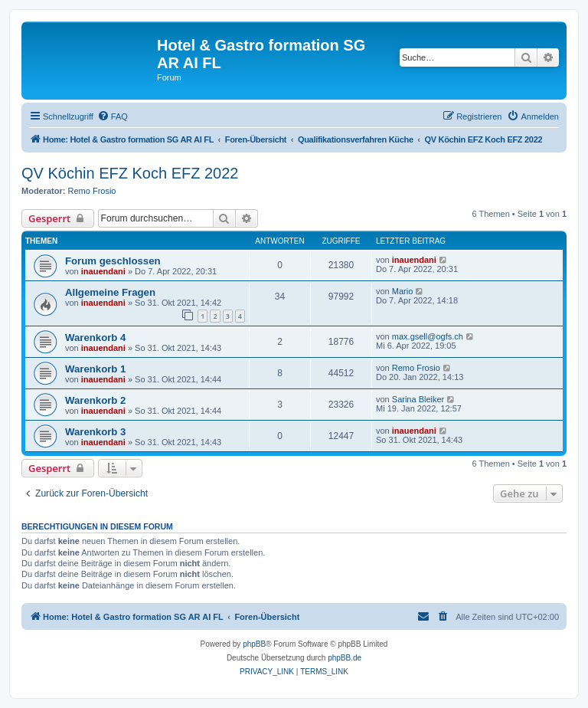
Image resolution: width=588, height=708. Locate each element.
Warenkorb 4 (95, 338)
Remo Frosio (92, 191)
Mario (403, 291)
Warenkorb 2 (95, 400)
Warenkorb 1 (95, 369)
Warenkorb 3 (95, 432)
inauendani (103, 271)
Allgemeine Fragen (110, 292)
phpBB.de (345, 658)
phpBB (254, 644)
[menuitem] (113, 116)
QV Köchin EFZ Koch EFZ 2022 (130, 173)
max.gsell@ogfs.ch (428, 336)
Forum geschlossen (113, 261)
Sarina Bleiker (418, 399)
